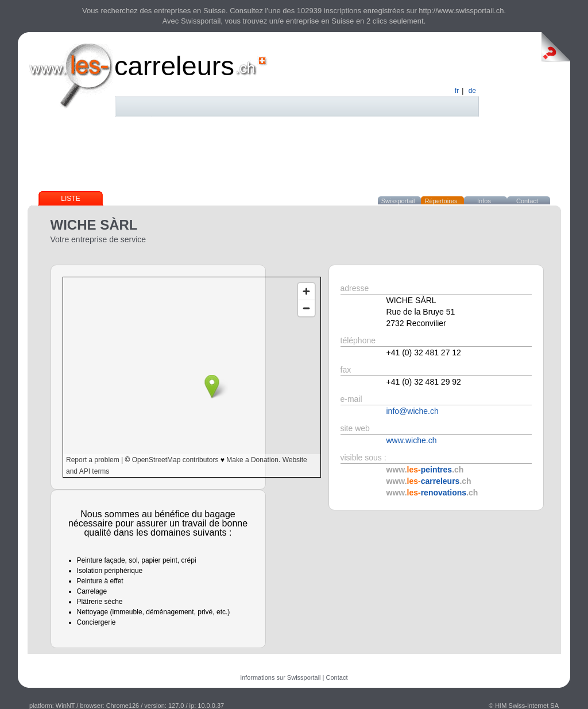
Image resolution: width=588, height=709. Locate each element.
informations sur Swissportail (281, 677)
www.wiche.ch (412, 440)
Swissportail (398, 201)
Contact (527, 201)
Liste (70, 199)
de (472, 91)
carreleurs (174, 66)
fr (457, 91)
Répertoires (441, 201)
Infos (484, 201)
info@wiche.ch (413, 411)
